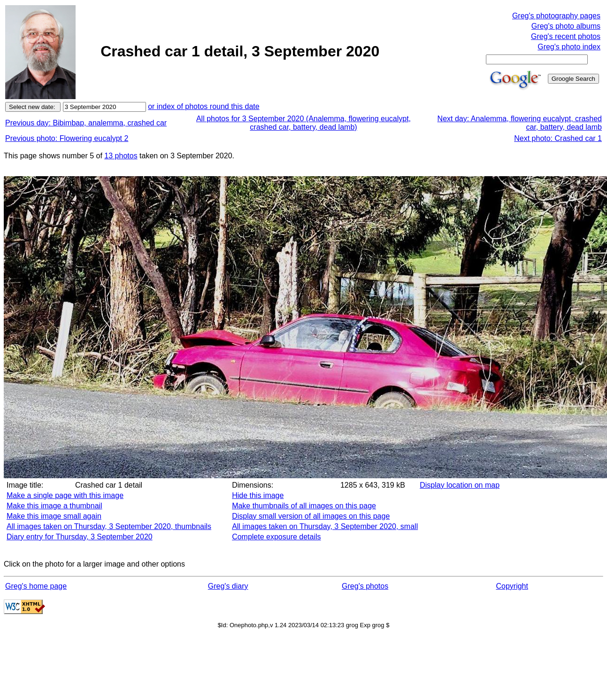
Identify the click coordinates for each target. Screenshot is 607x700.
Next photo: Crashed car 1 (558, 138)
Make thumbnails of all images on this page (304, 506)
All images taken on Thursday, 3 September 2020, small (325, 526)
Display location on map (460, 485)
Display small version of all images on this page (311, 516)
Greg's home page (36, 586)
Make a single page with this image (65, 495)
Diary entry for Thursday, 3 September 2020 (80, 537)
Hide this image (258, 495)
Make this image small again (54, 516)
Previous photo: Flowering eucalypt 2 (67, 138)
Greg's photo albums (566, 26)
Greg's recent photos (566, 36)
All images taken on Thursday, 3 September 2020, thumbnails (109, 526)
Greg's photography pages (556, 16)
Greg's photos (365, 586)
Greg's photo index (569, 47)
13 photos (121, 156)
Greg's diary (228, 586)
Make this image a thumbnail (54, 506)
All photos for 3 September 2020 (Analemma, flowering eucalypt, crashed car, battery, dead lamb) (303, 123)
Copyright (512, 586)
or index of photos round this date (204, 106)
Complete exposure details (276, 537)
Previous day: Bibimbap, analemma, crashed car (86, 123)
